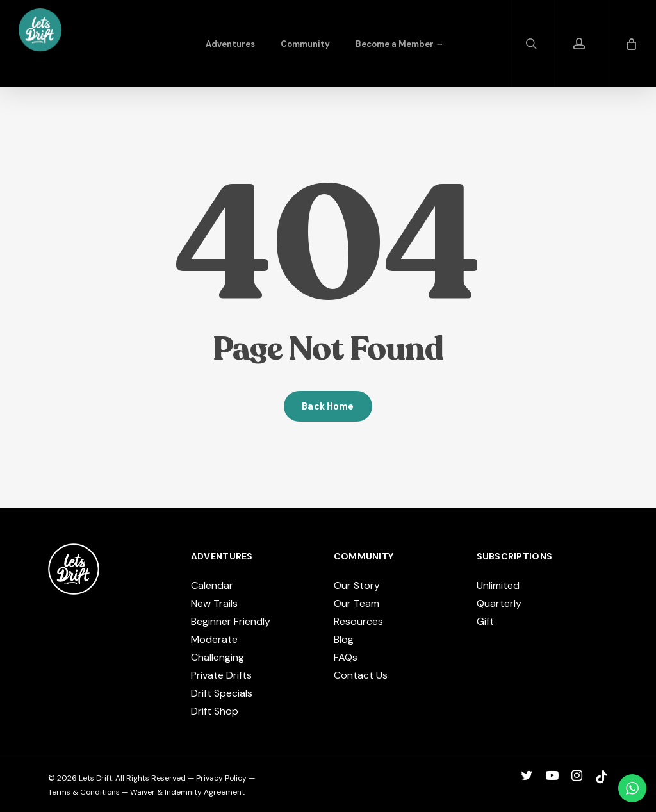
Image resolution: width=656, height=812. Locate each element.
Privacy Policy (221, 778)
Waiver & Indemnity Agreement (187, 792)
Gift (485, 621)
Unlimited (498, 585)
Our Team (357, 603)
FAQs (346, 657)
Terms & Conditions (84, 792)
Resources (358, 621)
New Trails (214, 603)
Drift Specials (222, 693)
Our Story (357, 585)
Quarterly (499, 603)
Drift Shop (215, 711)
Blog (344, 639)
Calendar (212, 585)
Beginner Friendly (231, 621)
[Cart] (630, 44)
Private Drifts (221, 675)
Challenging (217, 657)
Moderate (214, 639)
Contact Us (361, 675)
